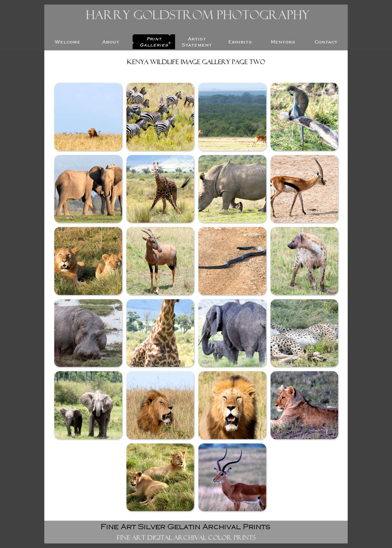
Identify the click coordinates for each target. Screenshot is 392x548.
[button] (88, 117)
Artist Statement (197, 42)
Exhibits (240, 42)
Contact (326, 42)
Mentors (283, 42)
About (111, 42)
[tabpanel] (196, 63)
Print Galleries (154, 42)
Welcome (68, 42)
